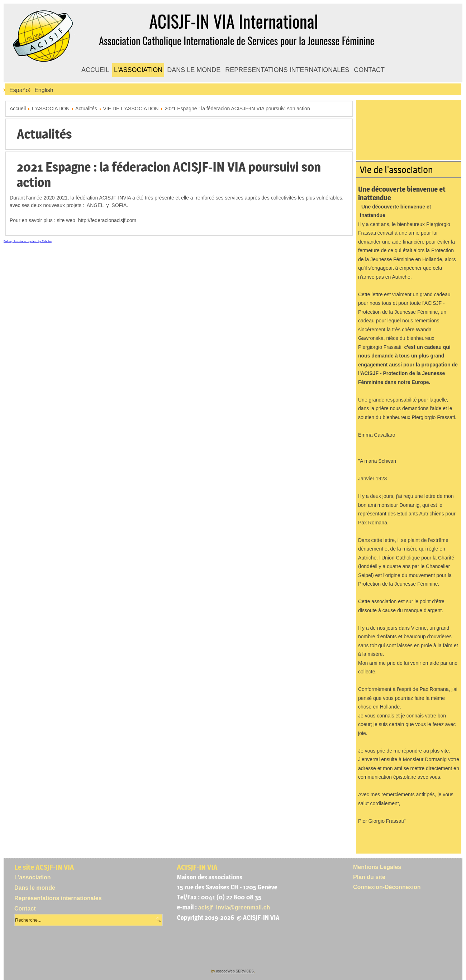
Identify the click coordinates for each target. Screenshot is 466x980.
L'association (33, 877)
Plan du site (369, 877)
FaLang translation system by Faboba (28, 241)
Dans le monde (35, 888)
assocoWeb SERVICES (235, 971)
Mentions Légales (377, 867)
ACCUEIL (95, 70)
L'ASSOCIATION (138, 70)
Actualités (86, 109)
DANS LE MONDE (194, 70)
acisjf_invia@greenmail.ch (234, 907)
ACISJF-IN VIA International (234, 21)
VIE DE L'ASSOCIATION (131, 109)
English (44, 90)
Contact (25, 909)
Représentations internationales (58, 898)
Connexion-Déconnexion (387, 887)
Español (20, 90)
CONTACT (369, 70)
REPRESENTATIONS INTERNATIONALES (287, 70)
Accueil (18, 109)
